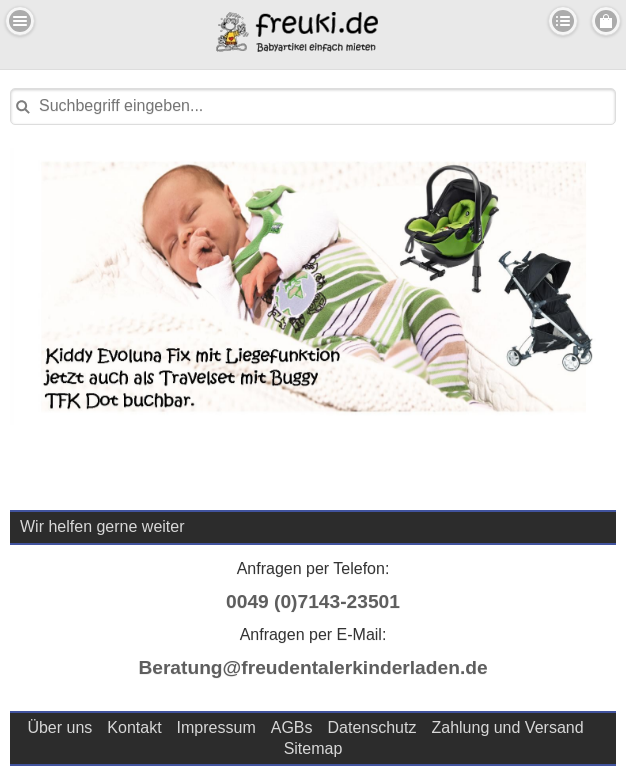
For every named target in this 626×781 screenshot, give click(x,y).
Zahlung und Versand (507, 727)
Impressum (216, 727)
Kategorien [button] (563, 21)
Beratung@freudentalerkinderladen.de (312, 667)
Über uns (59, 727)
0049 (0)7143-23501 (313, 601)
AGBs (292, 727)
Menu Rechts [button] (606, 21)
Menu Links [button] (20, 21)
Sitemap (313, 748)
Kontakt (134, 727)
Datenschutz (372, 727)
